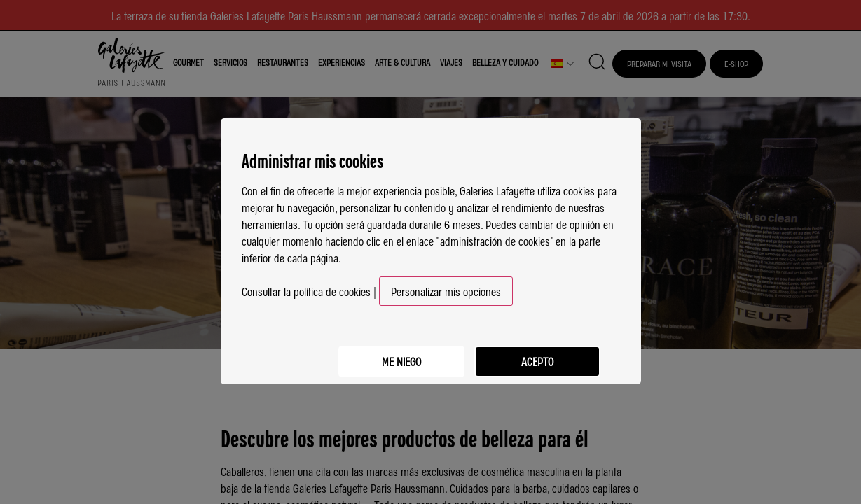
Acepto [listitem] (536, 353)
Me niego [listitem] (395, 353)
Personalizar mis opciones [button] (446, 286)
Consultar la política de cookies (306, 286)
